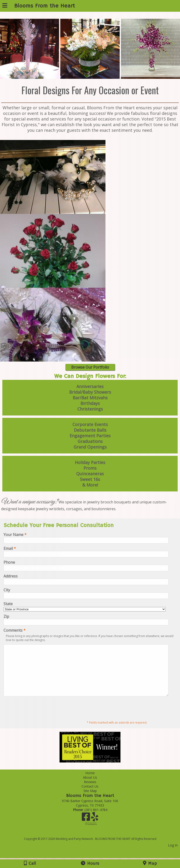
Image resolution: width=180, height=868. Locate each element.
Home (90, 783)
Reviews (90, 792)
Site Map (90, 801)
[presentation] (39, 718)
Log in (173, 855)
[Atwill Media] (94, 843)
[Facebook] (86, 828)
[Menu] (5, 6)
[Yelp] (95, 828)
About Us (90, 787)
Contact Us (90, 796)
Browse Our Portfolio (90, 367)
